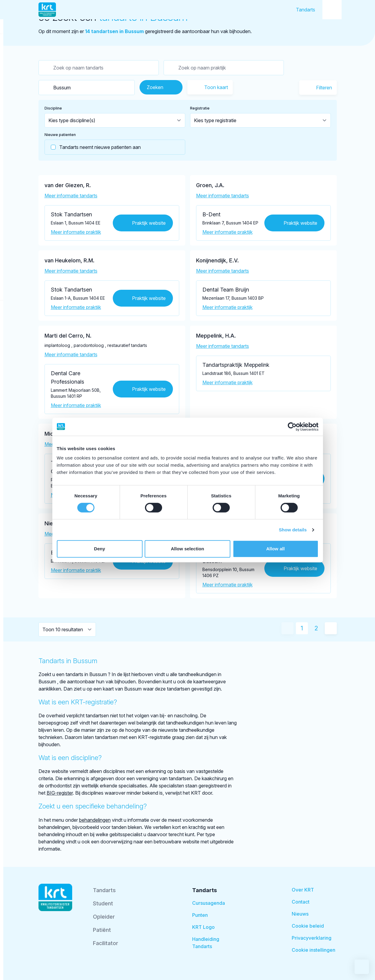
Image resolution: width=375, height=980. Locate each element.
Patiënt (102, 930)
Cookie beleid (308, 926)
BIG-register (60, 793)
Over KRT (303, 890)
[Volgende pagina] (331, 628)
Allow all (275, 549)
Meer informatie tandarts (71, 196)
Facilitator (106, 943)
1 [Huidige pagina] (302, 628)
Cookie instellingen (314, 950)
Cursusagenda (209, 903)
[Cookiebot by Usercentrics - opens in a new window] (292, 427)
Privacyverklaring (312, 938)
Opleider (104, 917)
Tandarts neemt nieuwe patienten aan (93, 147)
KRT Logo (203, 927)
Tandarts (306, 10)
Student (103, 903)
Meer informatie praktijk (76, 232)
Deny (99, 549)
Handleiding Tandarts (206, 943)
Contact (301, 902)
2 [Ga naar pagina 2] (316, 628)
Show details (293, 530)
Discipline (53, 108)
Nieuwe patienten (60, 135)
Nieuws (300, 914)
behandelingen (95, 820)
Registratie (200, 108)
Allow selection (187, 549)
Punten (200, 915)
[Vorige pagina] (287, 628)
